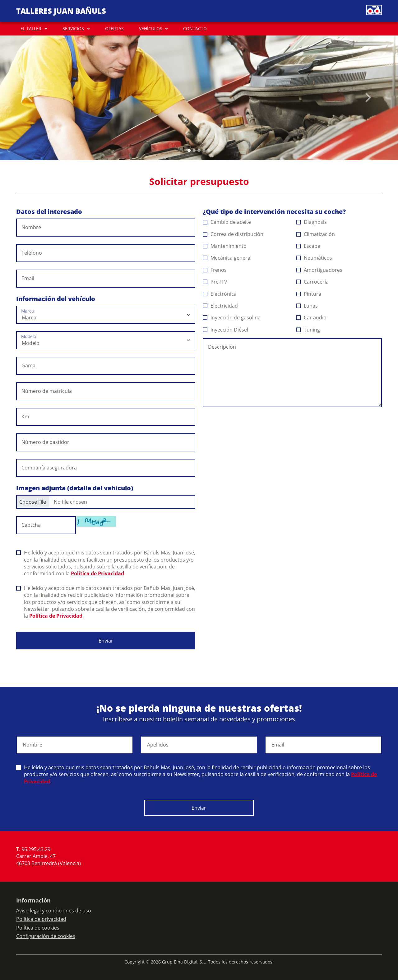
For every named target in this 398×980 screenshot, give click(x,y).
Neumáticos (314, 258)
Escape (308, 246)
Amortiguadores (319, 270)
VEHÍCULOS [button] (151, 28)
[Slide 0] (189, 150)
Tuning (308, 330)
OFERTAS (114, 28)
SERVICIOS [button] (73, 28)
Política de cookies (38, 928)
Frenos (215, 270)
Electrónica (220, 294)
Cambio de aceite (227, 222)
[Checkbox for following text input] (106, 502)
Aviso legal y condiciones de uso (54, 911)
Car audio (311, 318)
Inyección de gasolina (232, 318)
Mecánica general (227, 258)
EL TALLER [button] (31, 28)
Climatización (316, 234)
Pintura (309, 294)
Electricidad (220, 306)
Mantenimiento (225, 246)
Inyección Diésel (226, 330)
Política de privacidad (41, 919)
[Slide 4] (209, 150)
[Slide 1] (194, 150)
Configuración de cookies (46, 936)
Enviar (106, 641)
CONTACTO (195, 28)
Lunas (307, 306)
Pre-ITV (215, 282)
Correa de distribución (233, 234)
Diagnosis (312, 222)
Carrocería (312, 282)
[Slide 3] (204, 150)
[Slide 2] (199, 150)
